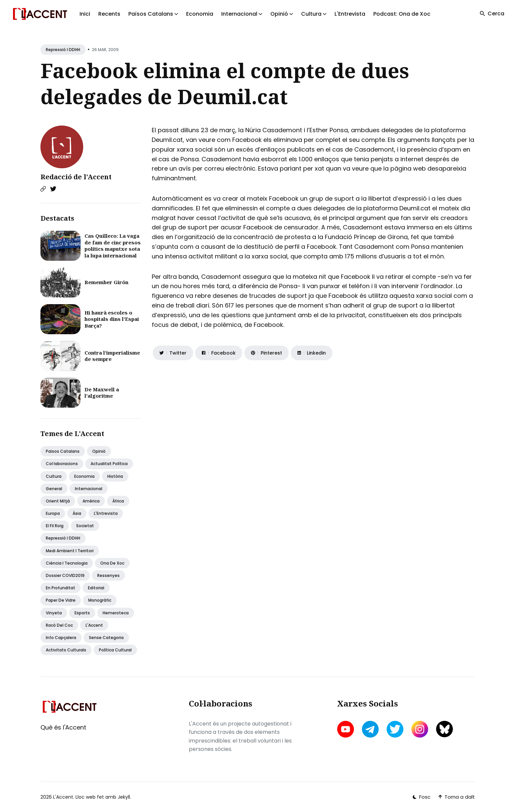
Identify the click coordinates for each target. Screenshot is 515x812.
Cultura (54, 476)
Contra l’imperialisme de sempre (112, 356)
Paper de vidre (61, 600)
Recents (109, 14)
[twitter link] (395, 729)
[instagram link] (420, 729)
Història (115, 476)
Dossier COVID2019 (65, 575)
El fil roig (55, 526)
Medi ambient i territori (70, 551)
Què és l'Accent (63, 727)
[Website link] (43, 189)
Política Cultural (115, 650)
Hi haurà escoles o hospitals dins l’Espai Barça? (112, 319)
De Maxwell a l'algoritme (102, 393)
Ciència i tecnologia (67, 563)
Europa (53, 513)
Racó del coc (59, 625)
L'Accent (94, 625)
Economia (200, 14)
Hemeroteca (116, 613)
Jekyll (124, 797)
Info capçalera (61, 638)
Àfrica (118, 501)
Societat (85, 526)
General (54, 489)
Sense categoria (106, 638)
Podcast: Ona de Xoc (402, 14)
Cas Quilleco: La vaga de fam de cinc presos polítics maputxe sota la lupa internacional (113, 246)
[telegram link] (370, 729)
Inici (85, 14)
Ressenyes (108, 575)
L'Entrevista (350, 14)
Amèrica (91, 501)
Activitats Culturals (66, 650)
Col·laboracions (62, 464)
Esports (82, 613)
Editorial (96, 588)
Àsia (77, 513)
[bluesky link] (444, 729)
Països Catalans (63, 451)
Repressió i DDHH (63, 50)
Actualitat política (109, 464)
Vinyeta (54, 613)
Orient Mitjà (58, 501)
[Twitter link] (53, 189)
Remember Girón (106, 282)
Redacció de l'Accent (76, 177)
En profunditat (60, 588)
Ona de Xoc (112, 563)
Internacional (89, 489)
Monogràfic (100, 600)
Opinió (99, 451)
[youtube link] (346, 729)
